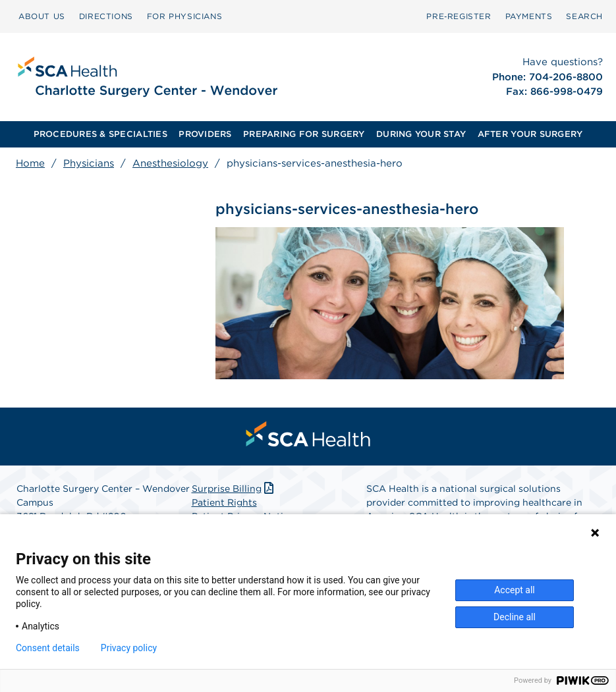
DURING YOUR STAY (421, 134)
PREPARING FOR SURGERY (304, 134)
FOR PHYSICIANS (184, 16)
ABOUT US (42, 16)
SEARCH (584, 16)
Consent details (48, 648)
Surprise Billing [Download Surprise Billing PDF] (234, 489)
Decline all (515, 617)
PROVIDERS (205, 134)
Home (30, 163)
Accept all (515, 590)
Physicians (89, 163)
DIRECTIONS (106, 16)
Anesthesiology (170, 163)
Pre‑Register (459, 16)
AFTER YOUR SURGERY (530, 134)
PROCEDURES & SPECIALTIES (100, 134)
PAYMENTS (529, 16)
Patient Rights (224, 502)
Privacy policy (129, 648)
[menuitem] (42, 16)
